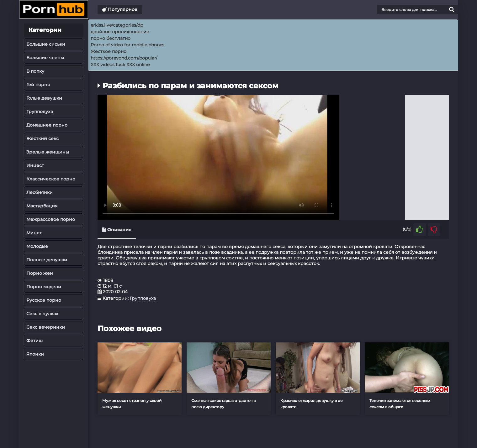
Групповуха (40, 112)
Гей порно (38, 85)
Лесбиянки (40, 192)
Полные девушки (47, 260)
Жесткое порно (109, 51)
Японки (35, 354)
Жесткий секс (42, 138)
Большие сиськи (46, 44)
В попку (35, 71)
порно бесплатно (111, 38)
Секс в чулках (42, 314)
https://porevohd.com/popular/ (124, 58)
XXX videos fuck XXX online (120, 65)
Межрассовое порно (51, 219)
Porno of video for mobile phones (127, 45)
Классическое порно (51, 179)
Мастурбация (42, 206)
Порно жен (40, 273)
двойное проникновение (120, 32)
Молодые (37, 246)
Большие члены (45, 58)
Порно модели (44, 287)
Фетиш (34, 341)
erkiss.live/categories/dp (117, 25)
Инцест (35, 165)
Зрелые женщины (48, 152)
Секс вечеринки (46, 327)
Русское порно (44, 300)
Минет (34, 233)
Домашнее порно (47, 125)
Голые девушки (44, 98)
